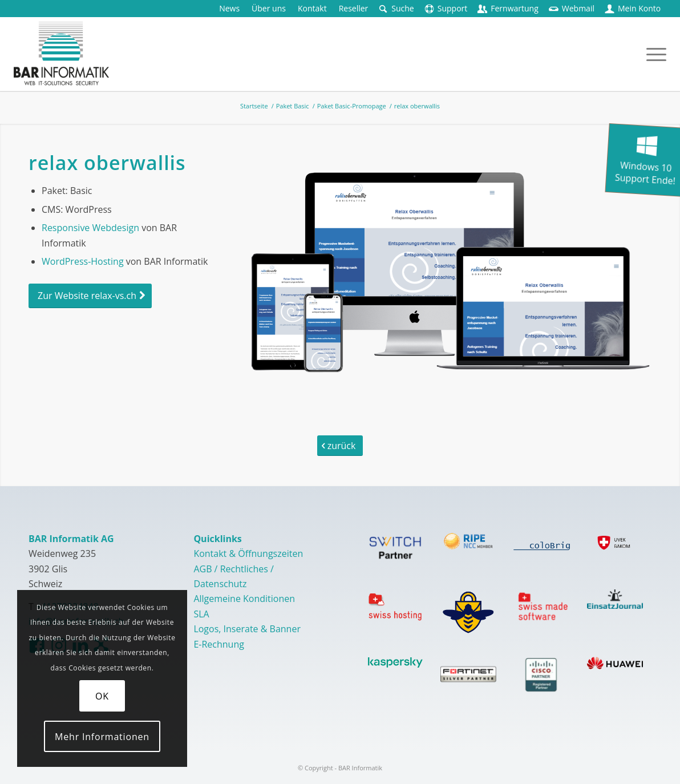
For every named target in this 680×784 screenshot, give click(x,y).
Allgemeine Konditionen (244, 599)
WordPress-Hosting (83, 261)
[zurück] (340, 446)
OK (102, 696)
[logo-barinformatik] (61, 54)
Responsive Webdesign (90, 228)
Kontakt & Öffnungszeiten (248, 553)
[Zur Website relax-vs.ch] (90, 296)
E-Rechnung (219, 644)
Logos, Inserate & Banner (247, 629)
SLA (201, 614)
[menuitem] (230, 9)
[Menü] (653, 54)
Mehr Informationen (102, 737)
